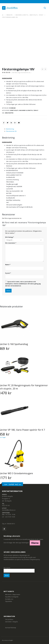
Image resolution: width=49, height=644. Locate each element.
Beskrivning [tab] (10, 129)
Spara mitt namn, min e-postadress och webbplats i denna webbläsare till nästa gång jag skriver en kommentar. (23, 284)
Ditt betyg (10, 237)
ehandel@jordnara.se (9, 510)
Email (19, 123)
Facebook (4, 123)
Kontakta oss (9, 599)
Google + (15, 123)
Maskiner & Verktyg (26, 110)
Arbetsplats (14, 110)
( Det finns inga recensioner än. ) (21, 73)
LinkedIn (11, 123)
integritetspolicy (35, 559)
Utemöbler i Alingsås (11, 622)
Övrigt (36, 110)
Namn (8, 265)
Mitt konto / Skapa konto (13, 594)
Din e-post (19, 569)
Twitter (8, 123)
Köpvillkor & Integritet (12, 597)
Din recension (11, 243)
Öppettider (9, 601)
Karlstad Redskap (11, 628)
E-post (8, 273)
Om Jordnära (9, 619)
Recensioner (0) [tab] (11, 131)
